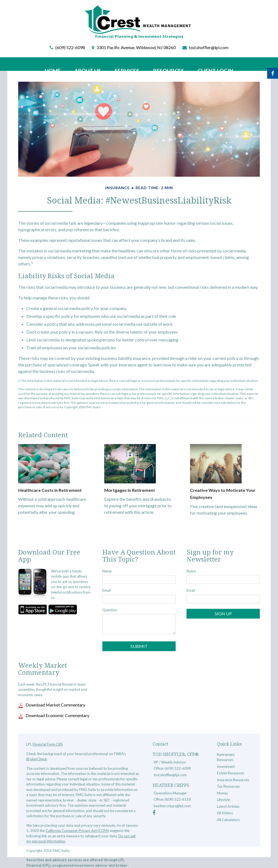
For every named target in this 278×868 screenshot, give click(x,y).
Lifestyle (223, 800)
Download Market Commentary (55, 705)
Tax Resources (228, 786)
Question (110, 610)
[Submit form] (139, 646)
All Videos (225, 813)
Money (222, 793)
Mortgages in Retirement (130, 490)
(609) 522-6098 (70, 47)
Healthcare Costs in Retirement (50, 490)
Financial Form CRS (48, 744)
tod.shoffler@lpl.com (209, 47)
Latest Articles (228, 806)
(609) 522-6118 (178, 799)
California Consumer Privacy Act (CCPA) (77, 831)
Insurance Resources (233, 780)
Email (107, 590)
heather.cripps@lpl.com (172, 806)
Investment (226, 766)
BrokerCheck (37, 759)
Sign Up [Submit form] (223, 614)
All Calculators (228, 820)
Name (107, 571)
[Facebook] (154, 813)
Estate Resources (230, 773)
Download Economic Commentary (57, 715)
